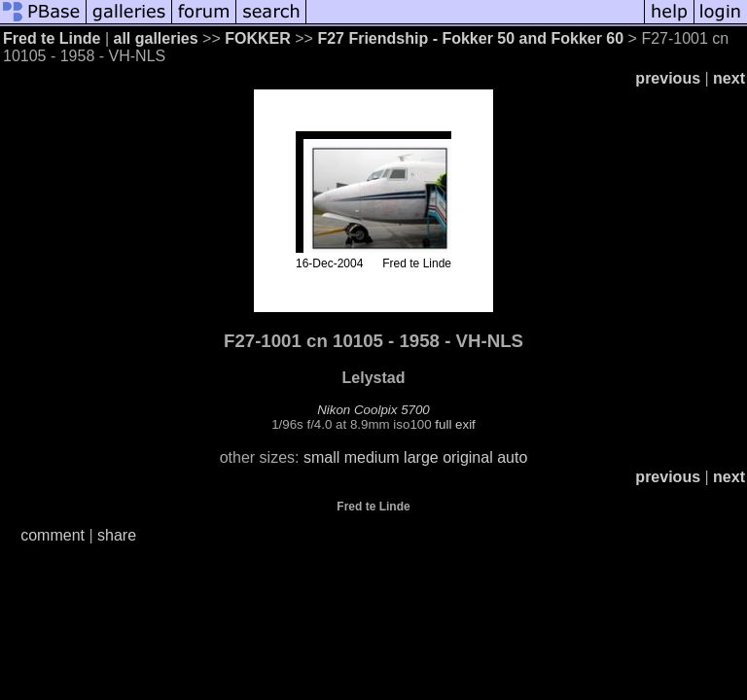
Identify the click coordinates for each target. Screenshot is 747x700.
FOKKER (260, 38)
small (321, 457)
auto (512, 457)
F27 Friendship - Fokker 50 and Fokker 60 (470, 38)
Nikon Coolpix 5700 (373, 410)
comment (53, 535)
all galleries (156, 38)
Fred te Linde (52, 38)
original (468, 457)
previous (668, 78)
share (117, 535)
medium (372, 457)
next (729, 78)
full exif (455, 424)
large (421, 457)
